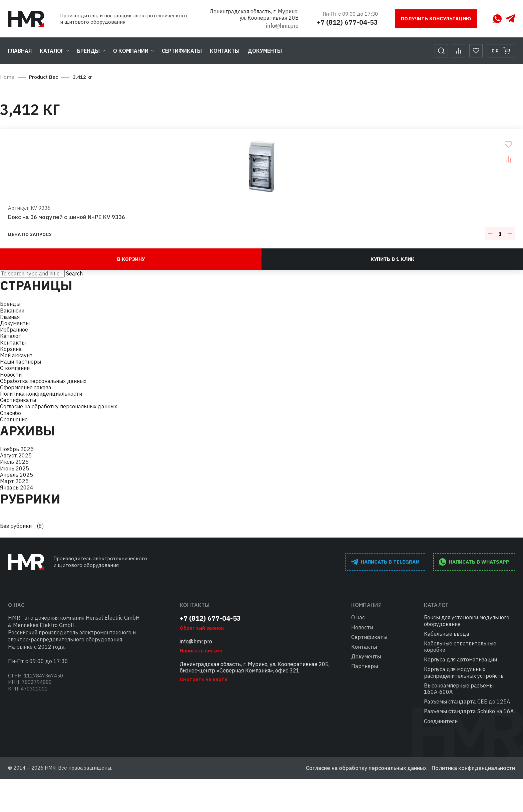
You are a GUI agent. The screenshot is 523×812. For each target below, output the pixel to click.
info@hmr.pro (282, 26)
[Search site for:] (32, 274)
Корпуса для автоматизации (460, 659)
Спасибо (11, 413)
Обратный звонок (202, 628)
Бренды (88, 51)
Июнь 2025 (15, 468)
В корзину (131, 259)
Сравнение (14, 419)
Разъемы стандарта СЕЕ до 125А (467, 701)
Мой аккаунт (16, 355)
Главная (20, 51)
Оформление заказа (26, 387)
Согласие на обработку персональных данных (59, 406)
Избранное (14, 330)
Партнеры (365, 666)
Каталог (52, 51)
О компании (131, 51)
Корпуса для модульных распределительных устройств (464, 672)
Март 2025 (14, 481)
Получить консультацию (436, 19)
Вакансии (12, 311)
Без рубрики (16, 526)
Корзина (11, 349)
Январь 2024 (17, 487)
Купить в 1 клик (392, 259)
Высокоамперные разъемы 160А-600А (459, 689)
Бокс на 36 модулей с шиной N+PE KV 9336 (67, 217)
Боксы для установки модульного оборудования (467, 621)
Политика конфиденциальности (41, 394)
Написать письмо (201, 651)
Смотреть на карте (204, 679)
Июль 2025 (14, 462)
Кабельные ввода (447, 634)
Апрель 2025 (17, 475)
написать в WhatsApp (474, 562)
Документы (265, 51)
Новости (11, 375)
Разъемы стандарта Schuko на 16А (469, 711)
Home (7, 77)
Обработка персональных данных (43, 381)
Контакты (225, 51)
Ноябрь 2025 (17, 449)
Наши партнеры (21, 362)
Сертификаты (182, 51)
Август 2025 (16, 455)
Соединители (441, 721)
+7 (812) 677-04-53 (347, 22)
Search (74, 274)
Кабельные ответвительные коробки (460, 647)
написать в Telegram (385, 562)
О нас (358, 617)
